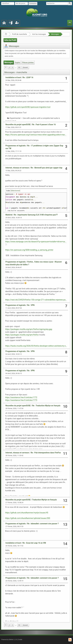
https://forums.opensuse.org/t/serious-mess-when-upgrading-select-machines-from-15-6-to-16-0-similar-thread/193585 (36, 135)
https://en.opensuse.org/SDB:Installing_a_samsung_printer (29, 250)
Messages (55, 34)
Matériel (9, 215)
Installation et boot (13, 77)
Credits (20, 640)
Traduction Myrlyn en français (44, 500)
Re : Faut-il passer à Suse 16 (44, 124)
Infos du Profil (10, 40)
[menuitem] (16, 67)
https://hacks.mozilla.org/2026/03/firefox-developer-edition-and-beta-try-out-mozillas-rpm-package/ (36, 346)
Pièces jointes (28, 63)
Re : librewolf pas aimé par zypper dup (47, 168)
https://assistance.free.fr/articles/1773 (21, 400)
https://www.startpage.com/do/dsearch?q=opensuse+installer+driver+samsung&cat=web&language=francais (36, 242)
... (16, 67)
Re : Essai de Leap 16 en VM (34, 543)
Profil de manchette (20, 34)
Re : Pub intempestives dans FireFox (46, 453)
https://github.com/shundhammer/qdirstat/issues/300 (28, 518)
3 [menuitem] (13, 67)
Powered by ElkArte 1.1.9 (9, 640)
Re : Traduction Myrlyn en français (46, 406)
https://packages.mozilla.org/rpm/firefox (22, 335)
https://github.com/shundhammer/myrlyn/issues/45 (27, 513)
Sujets (18, 63)
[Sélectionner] (15, 191)
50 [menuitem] (19, 67)
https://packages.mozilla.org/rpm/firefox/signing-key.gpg (29, 329)
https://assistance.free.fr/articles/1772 (21, 397)
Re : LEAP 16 (28, 77)
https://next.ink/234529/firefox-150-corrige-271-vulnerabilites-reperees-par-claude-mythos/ (36, 300)
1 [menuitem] (6, 67)
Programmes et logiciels (16, 146)
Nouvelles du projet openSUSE (18, 124)
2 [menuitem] (9, 67)
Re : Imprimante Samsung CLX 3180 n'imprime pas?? (36, 215)
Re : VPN (31, 305)
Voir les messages (39, 34)
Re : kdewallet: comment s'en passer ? (43, 524)
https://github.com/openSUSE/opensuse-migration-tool (28, 107)
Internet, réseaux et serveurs (17, 168)
